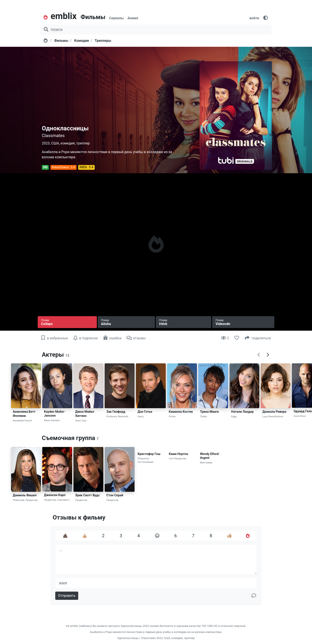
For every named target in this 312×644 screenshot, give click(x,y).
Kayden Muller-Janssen (55, 414)
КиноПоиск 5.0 (63, 167)
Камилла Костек (181, 412)
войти (254, 18)
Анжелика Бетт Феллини (24, 414)
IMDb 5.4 (86, 167)
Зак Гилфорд (116, 412)
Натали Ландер (242, 412)
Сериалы (116, 18)
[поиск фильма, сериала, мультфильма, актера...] (156, 29)
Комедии (81, 41)
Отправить (67, 596)
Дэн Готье (145, 412)
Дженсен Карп (55, 495)
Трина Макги (209, 412)
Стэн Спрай (115, 495)
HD (45, 167)
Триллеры (103, 41)
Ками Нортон (178, 454)
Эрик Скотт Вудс (87, 495)
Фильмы (93, 17)
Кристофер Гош (149, 454)
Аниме (133, 18)
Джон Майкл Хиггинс (85, 414)
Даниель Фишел (25, 495)
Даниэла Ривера (274, 412)
